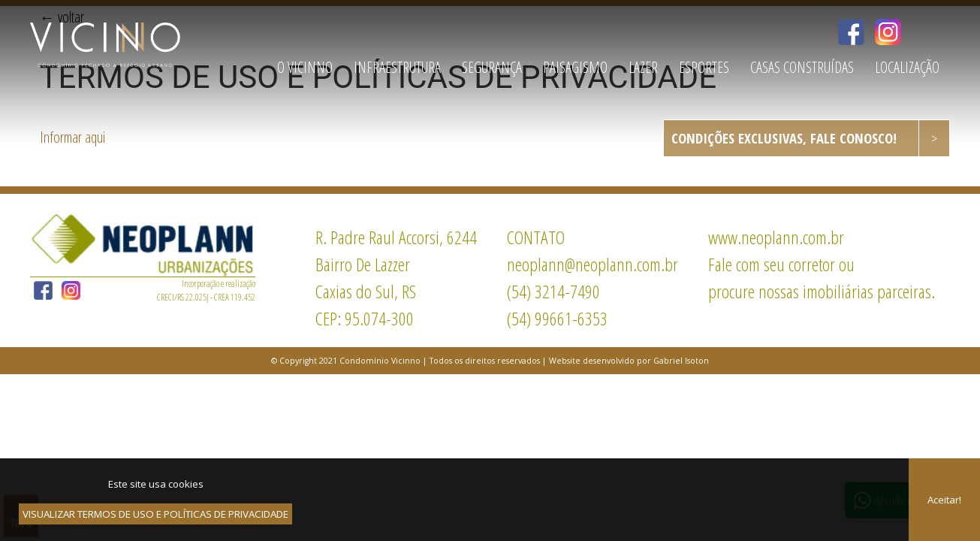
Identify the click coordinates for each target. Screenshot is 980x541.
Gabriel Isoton (681, 361)
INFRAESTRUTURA (397, 67)
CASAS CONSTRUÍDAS (802, 67)
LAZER (643, 67)
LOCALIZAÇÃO (907, 67)
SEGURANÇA (492, 67)
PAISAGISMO (575, 67)
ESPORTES (704, 67)
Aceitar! (944, 500)
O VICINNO (305, 67)
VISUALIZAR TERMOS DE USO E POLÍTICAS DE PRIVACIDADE (155, 514)
